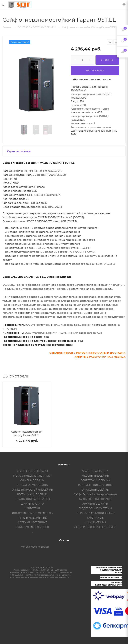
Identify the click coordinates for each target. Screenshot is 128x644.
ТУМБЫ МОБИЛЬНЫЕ (32, 518)
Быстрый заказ (95, 71)
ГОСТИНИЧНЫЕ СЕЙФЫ (32, 494)
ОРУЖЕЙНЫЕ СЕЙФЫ (95, 490)
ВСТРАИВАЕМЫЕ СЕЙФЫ (32, 485)
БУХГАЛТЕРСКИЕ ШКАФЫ (95, 499)
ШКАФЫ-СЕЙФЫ (95, 522)
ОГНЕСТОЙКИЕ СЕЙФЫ (95, 480)
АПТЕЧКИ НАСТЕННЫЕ (32, 522)
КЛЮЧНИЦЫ (95, 518)
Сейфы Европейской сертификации (95, 494)
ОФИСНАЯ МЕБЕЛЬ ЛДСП (32, 527)
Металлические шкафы (35, 547)
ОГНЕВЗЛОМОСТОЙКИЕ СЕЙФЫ (32, 490)
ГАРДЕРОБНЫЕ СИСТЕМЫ (95, 508)
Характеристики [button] (19, 151)
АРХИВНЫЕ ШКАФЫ (95, 504)
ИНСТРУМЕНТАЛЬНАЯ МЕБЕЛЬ (32, 513)
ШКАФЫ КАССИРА (32, 504)
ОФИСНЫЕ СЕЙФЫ (32, 480)
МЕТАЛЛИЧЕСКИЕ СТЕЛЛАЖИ (32, 476)
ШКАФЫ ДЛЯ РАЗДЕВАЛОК (32, 499)
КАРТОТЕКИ (32, 508)
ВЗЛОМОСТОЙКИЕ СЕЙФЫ (95, 485)
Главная (7, 27)
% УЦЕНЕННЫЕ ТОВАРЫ (32, 471)
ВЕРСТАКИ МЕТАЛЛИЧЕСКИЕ (95, 513)
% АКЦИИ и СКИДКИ (95, 471)
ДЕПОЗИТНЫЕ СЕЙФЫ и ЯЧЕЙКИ (95, 527)
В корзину (107, 60)
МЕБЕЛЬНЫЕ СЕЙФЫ (95, 476)
